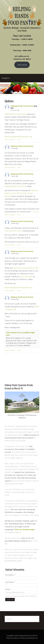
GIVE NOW (22, 65)
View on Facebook (10, 140)
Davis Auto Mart (26, 276)
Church (9, 638)
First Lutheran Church (13, 231)
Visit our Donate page (24, 529)
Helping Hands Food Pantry (22, 106)
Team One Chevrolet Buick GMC (26, 268)
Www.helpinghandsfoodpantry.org (18, 137)
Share (19, 140)
